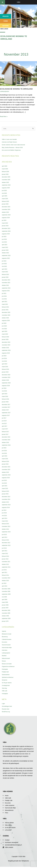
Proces (6, 16)
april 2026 (4, 166)
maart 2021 (5, 304)
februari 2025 (5, 201)
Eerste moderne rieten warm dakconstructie (13, 145)
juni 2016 (4, 451)
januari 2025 (5, 204)
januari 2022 (5, 277)
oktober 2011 (5, 564)
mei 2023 (4, 242)
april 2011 (4, 572)
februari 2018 (5, 399)
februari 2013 (5, 540)
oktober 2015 (5, 472)
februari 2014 (5, 524)
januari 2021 (5, 310)
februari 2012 (5, 556)
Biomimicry (5, 637)
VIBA (18, 2)
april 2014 (4, 518)
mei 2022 (4, 266)
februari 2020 (5, 337)
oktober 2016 (5, 442)
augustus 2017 (6, 415)
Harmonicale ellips (7, 648)
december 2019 (6, 342)
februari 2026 (5, 172)
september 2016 (6, 445)
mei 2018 (4, 391)
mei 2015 (4, 483)
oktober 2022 (5, 253)
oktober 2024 (5, 212)
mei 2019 (4, 361)
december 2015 (6, 467)
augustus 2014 (6, 507)
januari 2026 (5, 174)
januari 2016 (5, 464)
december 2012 (6, 543)
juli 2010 (4, 583)
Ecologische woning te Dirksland (16, 89)
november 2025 (6, 180)
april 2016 (4, 456)
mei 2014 (4, 516)
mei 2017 (4, 423)
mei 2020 (4, 329)
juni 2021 (4, 296)
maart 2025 (5, 199)
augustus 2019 (6, 353)
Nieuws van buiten (7, 664)
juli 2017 (4, 418)
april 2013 (4, 537)
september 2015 (6, 475)
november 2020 (6, 315)
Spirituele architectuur (8, 677)
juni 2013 (4, 535)
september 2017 (6, 413)
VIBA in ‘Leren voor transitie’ (9, 139)
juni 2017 (4, 421)
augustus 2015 (6, 478)
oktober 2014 (5, 502)
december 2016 (6, 437)
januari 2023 (5, 250)
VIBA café (4, 691)
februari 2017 (5, 432)
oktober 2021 (5, 285)
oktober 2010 (5, 581)
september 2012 (6, 545)
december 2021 (6, 280)
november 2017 (6, 407)
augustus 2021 (6, 291)
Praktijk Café (5, 672)
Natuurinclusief (6, 658)
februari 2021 (5, 307)
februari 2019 (5, 369)
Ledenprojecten (5, 91)
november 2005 (6, 613)
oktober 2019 (5, 348)
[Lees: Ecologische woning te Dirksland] (18, 73)
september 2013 (6, 532)
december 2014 (6, 497)
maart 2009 (5, 602)
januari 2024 (5, 226)
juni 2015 (4, 480)
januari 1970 (5, 621)
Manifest (4, 656)
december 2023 (6, 228)
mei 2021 (4, 299)
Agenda (4, 631)
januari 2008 (5, 605)
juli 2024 (4, 220)
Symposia (4, 680)
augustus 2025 (6, 188)
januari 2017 (5, 434)
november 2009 (6, 591)
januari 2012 (5, 559)
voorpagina (5, 694)
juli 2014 (4, 510)
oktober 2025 (5, 182)
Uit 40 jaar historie (7, 683)
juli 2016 (4, 448)
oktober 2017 (5, 410)
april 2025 (4, 196)
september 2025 (6, 185)
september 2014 (6, 505)
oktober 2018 (5, 380)
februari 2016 (5, 461)
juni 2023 (4, 239)
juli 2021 (4, 293)
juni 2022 (4, 264)
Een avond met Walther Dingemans (11, 150)
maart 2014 (5, 521)
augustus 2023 (6, 234)
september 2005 (6, 618)
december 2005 (6, 610)
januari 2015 (5, 494)
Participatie (5, 669)
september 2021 (6, 288)
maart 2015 (5, 488)
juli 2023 (4, 237)
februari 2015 (5, 491)
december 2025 (6, 177)
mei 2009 (4, 597)
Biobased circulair (7, 634)
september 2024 (6, 215)
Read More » (4, 116)
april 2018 (4, 394)
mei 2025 (4, 193)
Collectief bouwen (7, 639)
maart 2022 (5, 272)
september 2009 (6, 594)
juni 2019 (4, 358)
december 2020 (6, 312)
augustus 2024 (6, 218)
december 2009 (6, 589)
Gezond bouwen (6, 645)
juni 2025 (4, 190)
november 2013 (6, 526)
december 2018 (6, 375)
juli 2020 (4, 323)
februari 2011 (5, 575)
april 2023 (4, 245)
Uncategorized (6, 685)
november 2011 (6, 562)
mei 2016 (4, 453)
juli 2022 (4, 261)
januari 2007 (5, 608)
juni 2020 (4, 326)
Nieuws (4, 661)
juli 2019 (4, 356)
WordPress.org (6, 712)
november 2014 (6, 499)
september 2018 (6, 383)
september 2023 (6, 231)
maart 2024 (5, 223)
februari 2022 (5, 274)
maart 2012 (5, 553)
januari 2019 (5, 372)
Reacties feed (6, 709)
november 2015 (6, 470)
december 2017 (6, 405)
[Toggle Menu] (3, 2)
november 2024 (6, 209)
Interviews (5, 650)
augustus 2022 (6, 258)
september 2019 (6, 350)
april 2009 (4, 599)
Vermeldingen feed (7, 706)
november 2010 (6, 578)
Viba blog (4, 688)
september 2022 (6, 255)
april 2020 (4, 331)
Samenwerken (6, 675)
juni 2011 (4, 570)
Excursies (4, 642)
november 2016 (6, 440)
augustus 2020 (6, 320)
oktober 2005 (5, 616)
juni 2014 (4, 513)
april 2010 (4, 586)
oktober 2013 (5, 529)
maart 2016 (5, 459)
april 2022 (4, 269)
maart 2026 (5, 169)
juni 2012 (4, 548)
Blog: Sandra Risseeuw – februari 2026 (12, 147)
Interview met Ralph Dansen (9, 142)
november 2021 (6, 283)
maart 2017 (5, 429)
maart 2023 (5, 247)
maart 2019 (5, 367)
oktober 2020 (5, 318)
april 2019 (4, 364)
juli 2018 (4, 388)
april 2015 (4, 486)
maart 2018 (5, 396)
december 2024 (6, 207)
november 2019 (6, 345)
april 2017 (4, 426)
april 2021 (4, 302)
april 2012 (4, 551)
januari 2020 (5, 339)
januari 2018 (5, 402)
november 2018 (6, 377)
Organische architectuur (8, 666)
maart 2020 (5, 334)
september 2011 (6, 567)
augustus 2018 (6, 386)
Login (3, 704)
